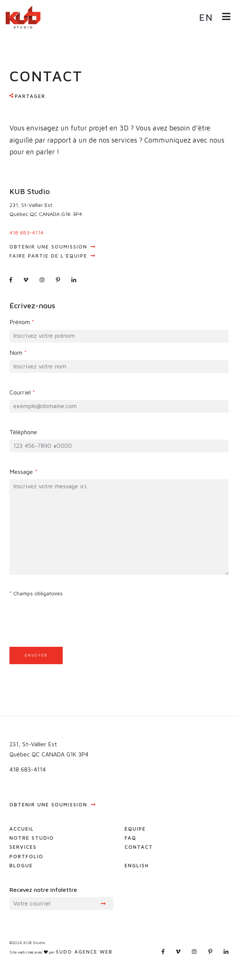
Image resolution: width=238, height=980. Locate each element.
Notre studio (32, 838)
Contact (139, 847)
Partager (30, 96)
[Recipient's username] (49, 904)
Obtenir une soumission (53, 247)
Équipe (135, 829)
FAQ (131, 838)
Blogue (21, 865)
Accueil (22, 829)
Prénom (22, 322)
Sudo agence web (84, 952)
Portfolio (26, 856)
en (206, 17)
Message (23, 472)
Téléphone (23, 432)
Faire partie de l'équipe (53, 256)
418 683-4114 (26, 232)
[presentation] (67, 637)
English (137, 865)
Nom (18, 353)
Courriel (22, 392)
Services (23, 847)
